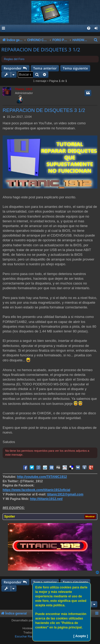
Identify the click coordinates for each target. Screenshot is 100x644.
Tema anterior (45, 68)
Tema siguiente (75, 68)
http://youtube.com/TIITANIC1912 (42, 477)
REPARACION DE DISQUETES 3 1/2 (41, 50)
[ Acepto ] (81, 636)
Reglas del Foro (14, 59)
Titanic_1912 (24, 89)
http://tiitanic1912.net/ (46, 499)
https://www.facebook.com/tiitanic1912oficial (36, 490)
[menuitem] (96, 29)
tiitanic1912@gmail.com (65, 494)
